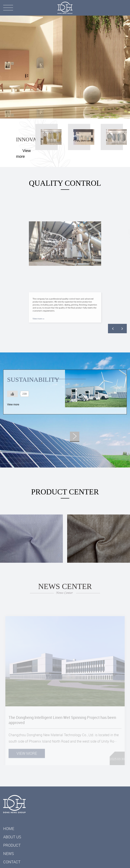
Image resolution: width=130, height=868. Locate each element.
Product (12, 845)
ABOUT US (12, 837)
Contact (12, 862)
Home (9, 829)
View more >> (50, 314)
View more (13, 405)
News (9, 853)
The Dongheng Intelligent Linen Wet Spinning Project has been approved (62, 726)
